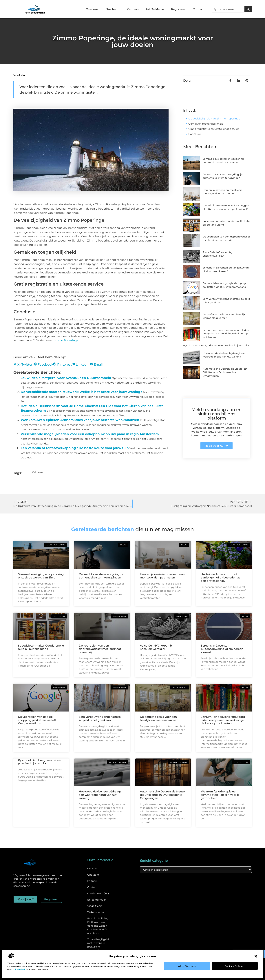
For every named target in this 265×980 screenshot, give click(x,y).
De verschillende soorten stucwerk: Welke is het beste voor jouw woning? (81, 392)
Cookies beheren (235, 966)
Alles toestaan (187, 966)
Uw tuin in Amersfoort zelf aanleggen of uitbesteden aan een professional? (222, 577)
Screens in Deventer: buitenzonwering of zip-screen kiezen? (222, 649)
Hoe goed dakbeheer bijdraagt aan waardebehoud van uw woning (100, 795)
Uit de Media (95, 906)
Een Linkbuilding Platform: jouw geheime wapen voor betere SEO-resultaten (98, 926)
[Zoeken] (248, 9)
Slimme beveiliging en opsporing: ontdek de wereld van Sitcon (41, 576)
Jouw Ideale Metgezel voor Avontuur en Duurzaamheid (66, 378)
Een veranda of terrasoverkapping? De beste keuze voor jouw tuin (75, 448)
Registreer (178, 9)
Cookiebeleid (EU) (98, 893)
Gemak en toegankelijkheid (206, 124)
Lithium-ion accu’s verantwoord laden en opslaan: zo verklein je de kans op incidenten (226, 334)
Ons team (113, 9)
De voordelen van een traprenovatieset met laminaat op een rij (100, 649)
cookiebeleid (18, 969)
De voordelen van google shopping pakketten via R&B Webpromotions (38, 720)
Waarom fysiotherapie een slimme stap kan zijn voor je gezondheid (220, 795)
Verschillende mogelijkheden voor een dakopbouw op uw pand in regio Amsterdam (90, 434)
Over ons (92, 9)
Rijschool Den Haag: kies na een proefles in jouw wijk (216, 345)
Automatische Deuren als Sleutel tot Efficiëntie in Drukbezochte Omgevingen (225, 372)
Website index (96, 912)
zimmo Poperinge (66, 340)
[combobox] (228, 9)
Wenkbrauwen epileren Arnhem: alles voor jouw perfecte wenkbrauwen (80, 420)
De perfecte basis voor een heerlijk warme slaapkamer (159, 718)
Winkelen (20, 75)
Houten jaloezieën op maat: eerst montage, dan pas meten (163, 576)
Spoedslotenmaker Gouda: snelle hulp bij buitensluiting (41, 647)
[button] (256, 956)
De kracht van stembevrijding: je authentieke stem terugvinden (101, 576)
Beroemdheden (97, 900)
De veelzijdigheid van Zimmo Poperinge (214, 119)
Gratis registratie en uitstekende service (214, 129)
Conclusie (195, 134)
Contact (198, 9)
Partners (133, 9)
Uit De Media (155, 9)
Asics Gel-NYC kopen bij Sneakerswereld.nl (157, 647)
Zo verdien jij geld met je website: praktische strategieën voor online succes (98, 947)
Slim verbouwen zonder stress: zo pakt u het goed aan (100, 718)
